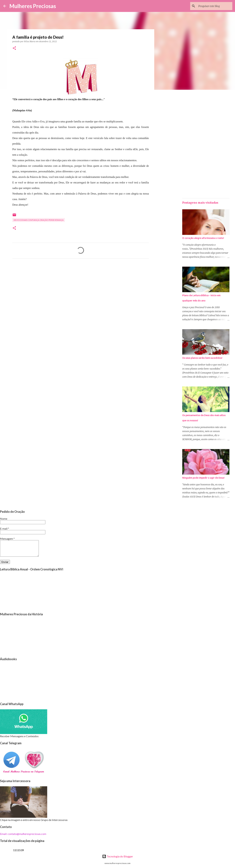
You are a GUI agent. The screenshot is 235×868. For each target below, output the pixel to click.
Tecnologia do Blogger (118, 856)
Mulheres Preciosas (33, 6)
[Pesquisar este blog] (215, 6)
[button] (14, 48)
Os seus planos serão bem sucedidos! (202, 358)
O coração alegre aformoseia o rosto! (203, 238)
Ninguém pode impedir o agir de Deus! (203, 478)
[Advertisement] (81, 293)
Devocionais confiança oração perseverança (39, 220)
